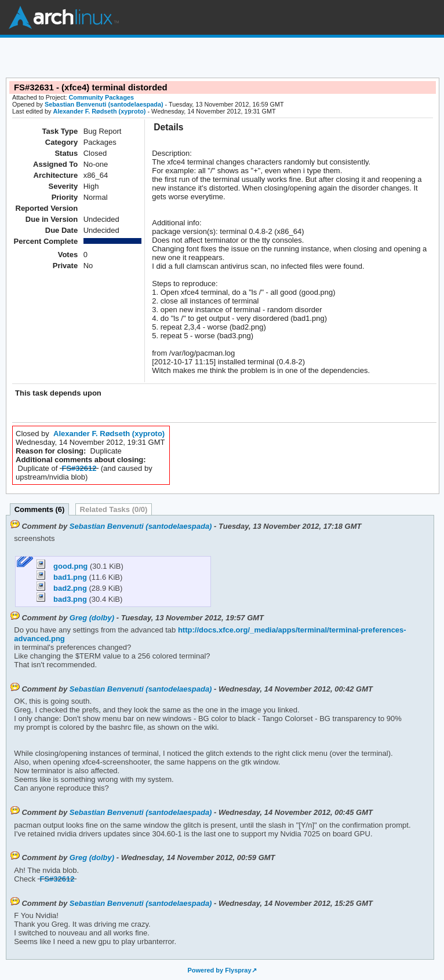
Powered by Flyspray (219, 970)
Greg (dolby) (92, 618)
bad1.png (63, 577)
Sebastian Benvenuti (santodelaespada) (104, 104)
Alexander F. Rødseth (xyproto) (99, 111)
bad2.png (63, 588)
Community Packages (102, 97)
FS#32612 (79, 468)
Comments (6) (40, 509)
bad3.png (63, 599)
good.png (63, 566)
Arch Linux (64, 17)
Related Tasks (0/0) (114, 509)
